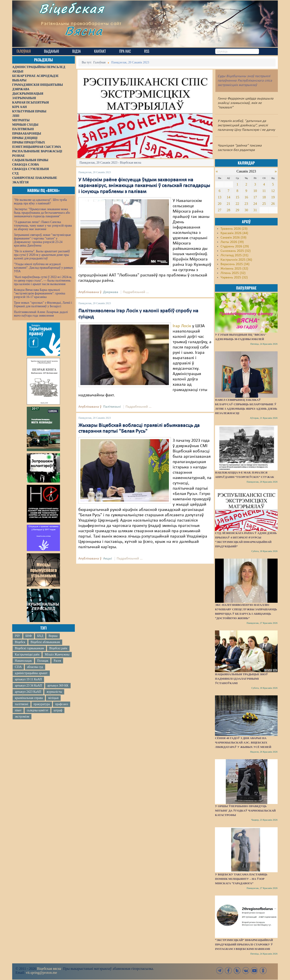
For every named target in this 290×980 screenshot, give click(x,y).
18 (264, 197)
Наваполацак (23, 661)
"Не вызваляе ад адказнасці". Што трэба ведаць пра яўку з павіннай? (40, 202)
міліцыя (53, 698)
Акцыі (108, 559)
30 (246, 210)
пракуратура (42, 704)
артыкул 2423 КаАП (28, 692)
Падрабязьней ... (136, 292)
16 (246, 197)
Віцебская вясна (49, 969)
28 (228, 210)
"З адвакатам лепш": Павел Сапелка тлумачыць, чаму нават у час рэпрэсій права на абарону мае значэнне (43, 226)
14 (228, 197)
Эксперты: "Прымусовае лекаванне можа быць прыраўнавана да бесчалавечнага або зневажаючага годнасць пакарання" (42, 213)
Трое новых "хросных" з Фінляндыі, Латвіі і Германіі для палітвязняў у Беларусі (43, 304)
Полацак (43, 661)
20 (220, 204)
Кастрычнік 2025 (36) (236, 260)
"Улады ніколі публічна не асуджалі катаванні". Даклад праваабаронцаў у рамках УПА (43, 268)
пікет (18, 710)
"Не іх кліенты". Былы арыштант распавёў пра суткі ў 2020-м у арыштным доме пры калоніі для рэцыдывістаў (42, 255)
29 (237, 210)
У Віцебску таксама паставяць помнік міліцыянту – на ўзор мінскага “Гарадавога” (241, 879)
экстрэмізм (22, 717)
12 (273, 191)
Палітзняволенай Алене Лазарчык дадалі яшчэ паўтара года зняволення (41, 314)
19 (273, 197)
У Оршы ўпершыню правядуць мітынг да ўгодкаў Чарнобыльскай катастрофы (245, 811)
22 (237, 204)
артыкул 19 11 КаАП (28, 679)
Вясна (90, 34)
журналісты (54, 692)
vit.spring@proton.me (42, 973)
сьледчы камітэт (38, 710)
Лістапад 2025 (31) (234, 255)
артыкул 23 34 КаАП (28, 686)
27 (220, 210)
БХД (40, 636)
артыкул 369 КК (58, 686)
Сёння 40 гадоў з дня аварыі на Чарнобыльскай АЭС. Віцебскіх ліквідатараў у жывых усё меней (243, 742)
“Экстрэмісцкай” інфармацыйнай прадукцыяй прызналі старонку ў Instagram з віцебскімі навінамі (244, 944)
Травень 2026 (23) (234, 229)
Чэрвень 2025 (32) (234, 278)
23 (246, 204)
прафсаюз (62, 704)
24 (255, 204)
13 (220, 197)
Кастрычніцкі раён (27, 654)
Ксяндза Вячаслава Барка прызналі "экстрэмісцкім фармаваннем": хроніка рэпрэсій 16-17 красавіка (40, 293)
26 (273, 204)
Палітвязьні (112, 407)
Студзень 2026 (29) (235, 246)
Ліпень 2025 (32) (233, 273)
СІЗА (18, 667)
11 (264, 191)
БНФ (29, 636)
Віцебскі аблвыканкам (45, 642)
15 (237, 197)
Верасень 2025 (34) (235, 264)
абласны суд (35, 667)
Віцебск (20, 642)
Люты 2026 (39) (232, 242)
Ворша (53, 636)
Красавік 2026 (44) (234, 233)
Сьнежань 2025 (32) (236, 251)
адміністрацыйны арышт (31, 673)
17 (255, 197)
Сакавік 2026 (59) (233, 238)
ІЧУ (17, 636)
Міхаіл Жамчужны (57, 654)
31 (255, 210)
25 (264, 204)
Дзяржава (111, 292)
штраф (58, 710)
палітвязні (22, 704)
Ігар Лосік (182, 326)
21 (228, 204)
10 (255, 191)
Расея (57, 661)
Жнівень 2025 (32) (234, 269)
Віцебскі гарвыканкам (29, 648)
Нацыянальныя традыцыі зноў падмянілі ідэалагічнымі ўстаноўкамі (241, 679)
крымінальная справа (29, 698)
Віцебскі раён (58, 648)
